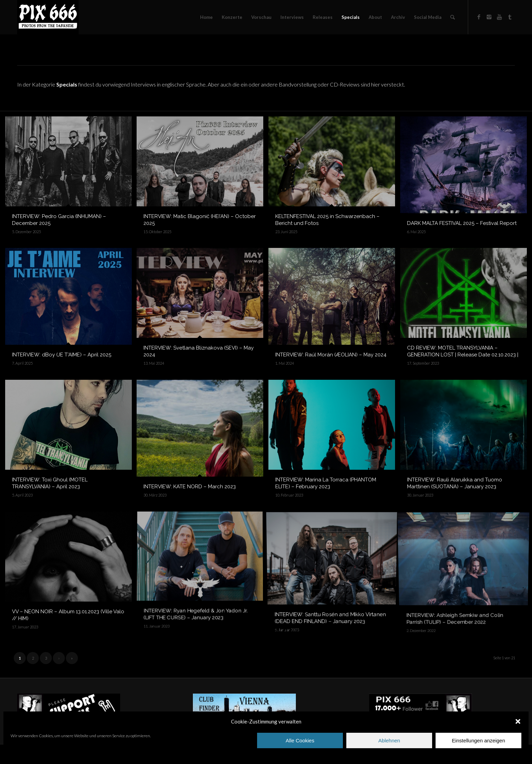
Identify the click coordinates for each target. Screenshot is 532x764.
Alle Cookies (300, 740)
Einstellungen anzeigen (478, 740)
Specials (67, 84)
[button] (518, 721)
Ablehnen (389, 740)
